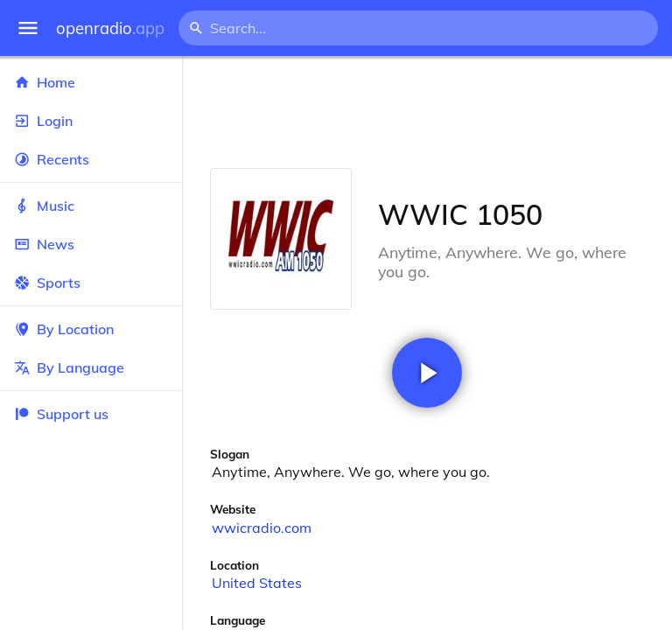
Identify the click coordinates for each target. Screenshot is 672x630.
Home (91, 82)
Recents (91, 159)
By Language (91, 367)
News (91, 244)
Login (91, 121)
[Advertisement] (427, 112)
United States (257, 583)
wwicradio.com (262, 528)
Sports (91, 283)
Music (91, 206)
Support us (61, 414)
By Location (91, 329)
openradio (110, 28)
